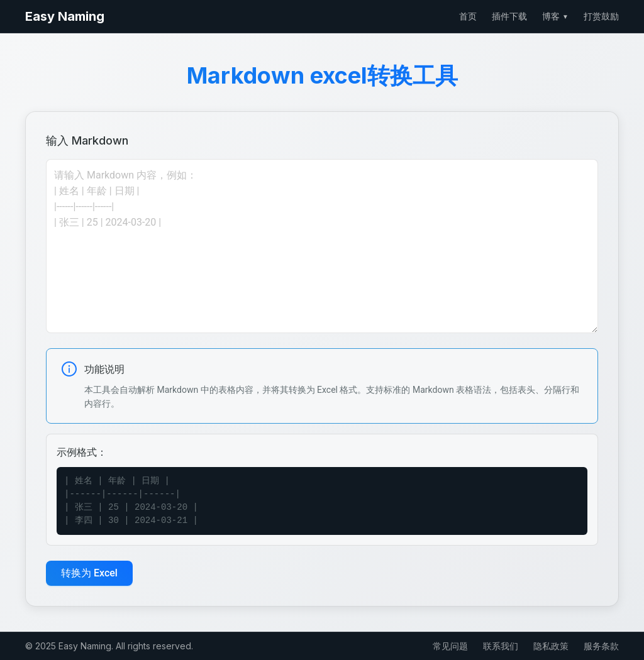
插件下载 (509, 16)
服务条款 (601, 646)
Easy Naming (65, 16)
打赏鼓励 (601, 16)
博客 (555, 16)
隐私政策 (551, 646)
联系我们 (501, 646)
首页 (468, 16)
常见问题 (450, 646)
